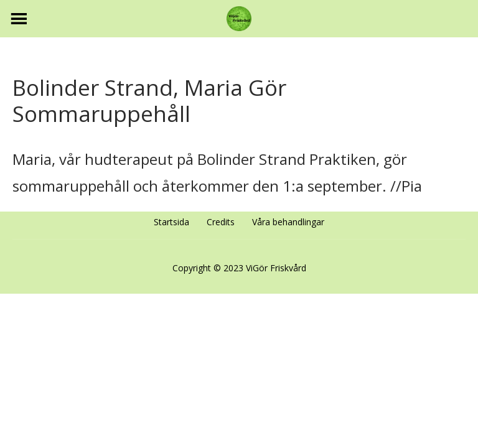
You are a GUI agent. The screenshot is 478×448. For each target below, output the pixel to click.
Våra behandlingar (288, 222)
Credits (221, 222)
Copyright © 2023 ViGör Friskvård (239, 268)
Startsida (171, 222)
